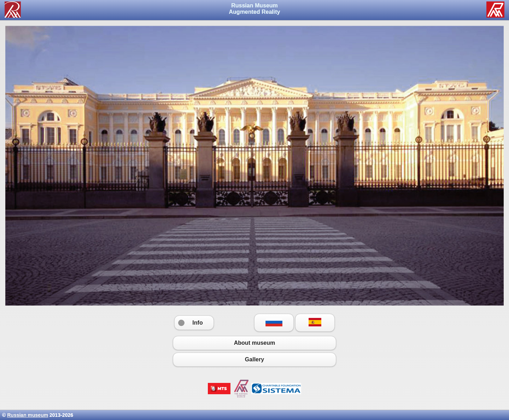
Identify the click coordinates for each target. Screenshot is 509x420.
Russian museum (28, 415)
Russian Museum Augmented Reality (255, 9)
